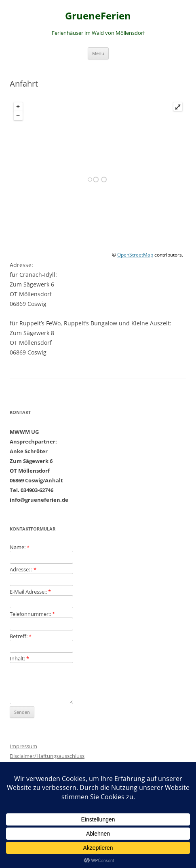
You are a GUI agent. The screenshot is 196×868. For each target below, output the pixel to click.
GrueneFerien (98, 16)
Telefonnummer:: (32, 614)
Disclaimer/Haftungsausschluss (47, 756)
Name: (20, 547)
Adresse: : (23, 569)
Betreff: (21, 636)
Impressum (23, 746)
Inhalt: (19, 658)
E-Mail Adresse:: (30, 592)
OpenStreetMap (135, 255)
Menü (98, 53)
